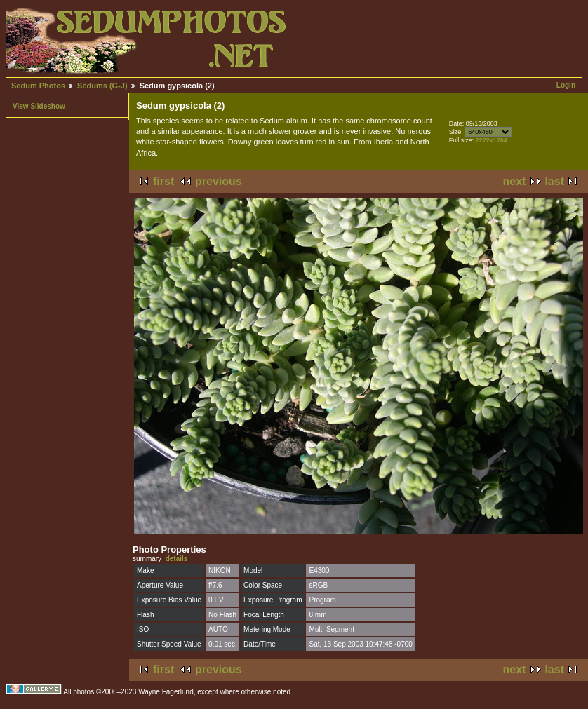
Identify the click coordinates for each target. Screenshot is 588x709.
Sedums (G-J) (102, 86)
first (163, 181)
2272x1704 (492, 140)
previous (219, 181)
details (177, 559)
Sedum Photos (38, 86)
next (515, 181)
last (554, 181)
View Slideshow (39, 106)
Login (566, 85)
